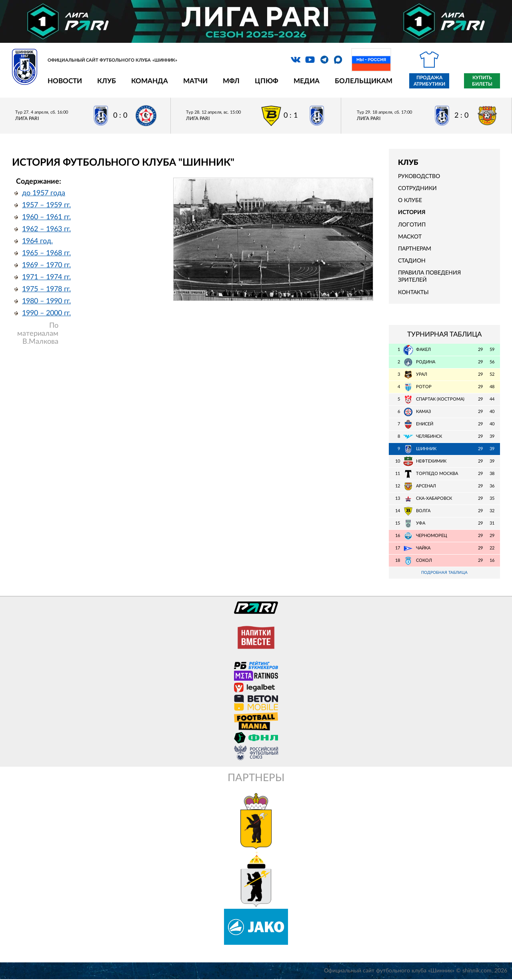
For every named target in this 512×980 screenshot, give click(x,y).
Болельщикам (364, 81)
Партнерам (415, 249)
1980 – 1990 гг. (46, 301)
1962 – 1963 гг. (46, 229)
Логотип (412, 225)
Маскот (410, 237)
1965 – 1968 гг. (46, 253)
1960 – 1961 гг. (46, 217)
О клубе (410, 200)
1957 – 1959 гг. (46, 205)
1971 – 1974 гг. (46, 277)
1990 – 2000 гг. (46, 313)
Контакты (413, 293)
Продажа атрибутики (429, 81)
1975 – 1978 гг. (46, 289)
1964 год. (37, 241)
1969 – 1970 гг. (46, 265)
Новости (65, 81)
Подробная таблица (444, 573)
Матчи (195, 81)
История (412, 212)
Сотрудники (417, 188)
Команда (150, 81)
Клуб (107, 81)
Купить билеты (482, 81)
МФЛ (231, 81)
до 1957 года (44, 193)
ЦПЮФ (267, 81)
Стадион (412, 261)
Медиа (307, 81)
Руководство (419, 176)
